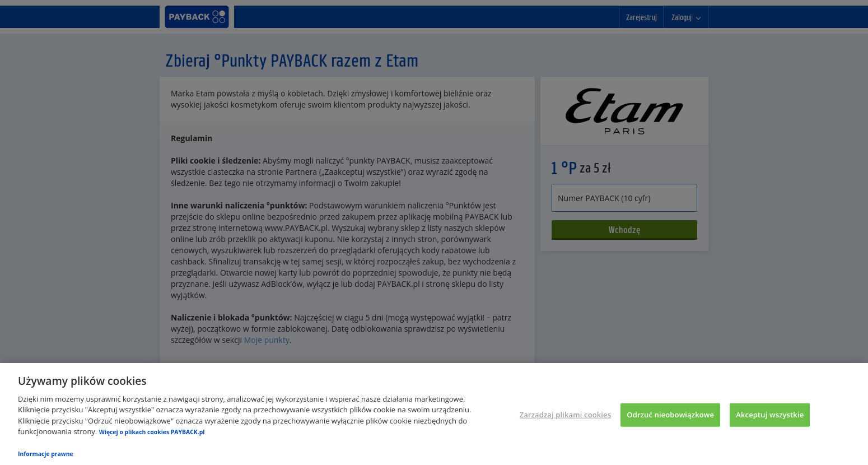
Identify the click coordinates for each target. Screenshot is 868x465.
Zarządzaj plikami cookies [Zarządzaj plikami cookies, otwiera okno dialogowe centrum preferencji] (565, 415)
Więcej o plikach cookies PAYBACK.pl (152, 432)
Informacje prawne (46, 454)
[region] (434, 414)
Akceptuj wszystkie (770, 415)
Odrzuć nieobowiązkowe (670, 415)
